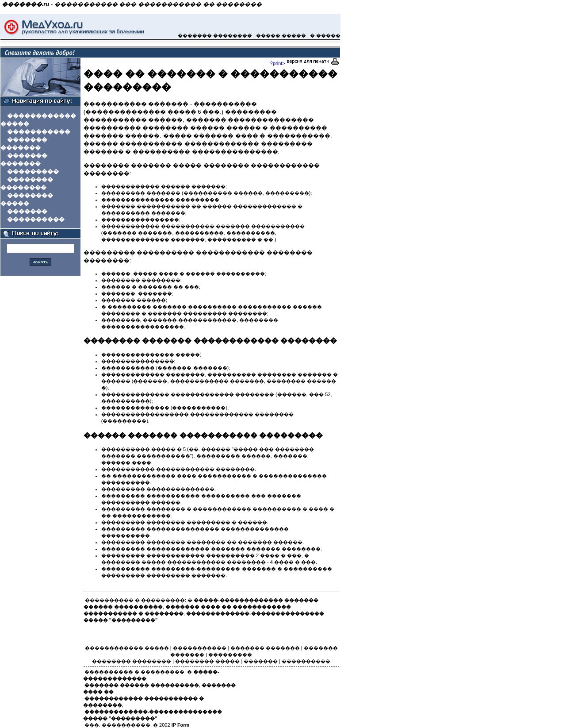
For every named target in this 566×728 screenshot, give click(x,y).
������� (27, 211)
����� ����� (281, 35)
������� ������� (265, 648)
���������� (36, 219)
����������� (39, 132)
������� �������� (215, 35)
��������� (33, 171)
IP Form (181, 725)
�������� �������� (132, 661)
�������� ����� (207, 661)
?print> (305, 63)
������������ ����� (127, 648)
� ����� (325, 35)
